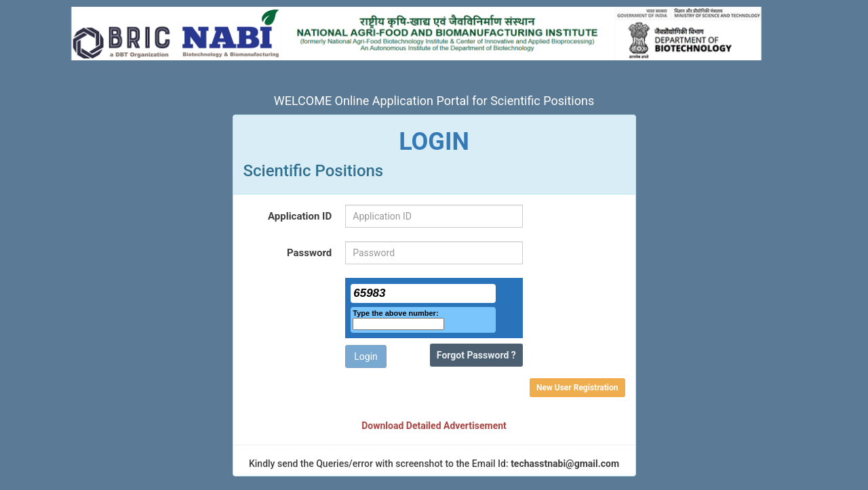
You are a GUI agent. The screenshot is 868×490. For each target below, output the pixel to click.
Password (309, 253)
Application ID (300, 216)
